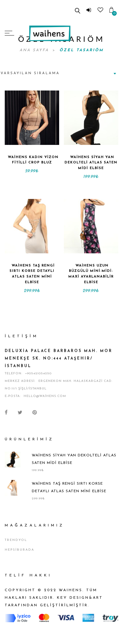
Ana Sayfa (35, 50)
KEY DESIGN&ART (80, 598)
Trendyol (16, 540)
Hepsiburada (20, 550)
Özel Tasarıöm (81, 50)
